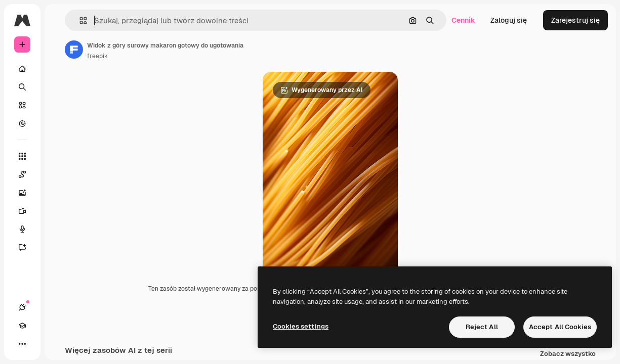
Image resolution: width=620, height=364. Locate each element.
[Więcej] (22, 344)
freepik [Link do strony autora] (97, 56)
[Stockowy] (22, 105)
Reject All (482, 327)
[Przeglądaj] (22, 123)
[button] (79, 20)
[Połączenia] (22, 307)
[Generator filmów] (27, 211)
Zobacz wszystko (568, 354)
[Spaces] (27, 174)
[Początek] (22, 69)
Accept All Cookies (560, 327)
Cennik (463, 20)
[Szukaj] (22, 87)
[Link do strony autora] (74, 50)
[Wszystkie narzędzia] (22, 156)
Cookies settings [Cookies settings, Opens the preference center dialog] (301, 326)
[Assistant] (27, 247)
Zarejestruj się (575, 20)
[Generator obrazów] (27, 193)
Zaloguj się (509, 20)
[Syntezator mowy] (27, 229)
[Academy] (22, 326)
